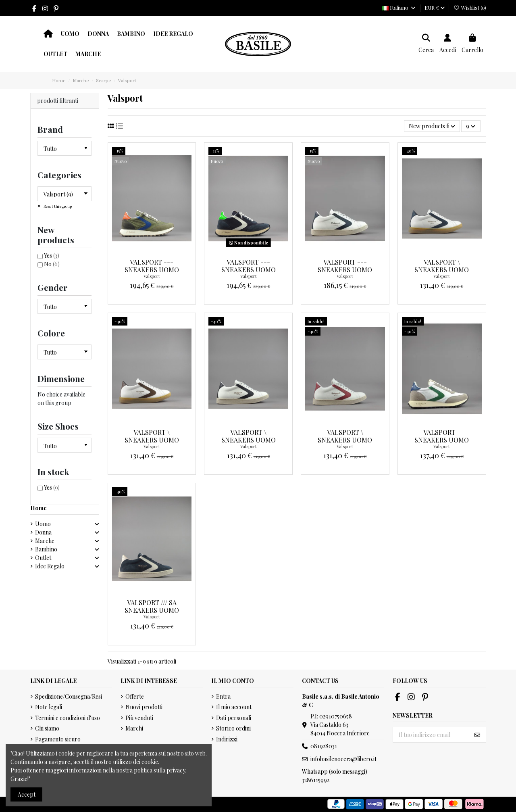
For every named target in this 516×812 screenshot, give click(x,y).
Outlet (43, 558)
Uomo (43, 524)
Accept (27, 794)
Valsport (152, 276)
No (52, 264)
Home (38, 508)
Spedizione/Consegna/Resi (69, 696)
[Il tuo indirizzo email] (431, 735)
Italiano (399, 7)
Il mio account (234, 707)
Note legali (49, 707)
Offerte (135, 696)
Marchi (134, 728)
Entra (223, 696)
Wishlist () (469, 7)
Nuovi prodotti (144, 707)
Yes (52, 256)
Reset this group (57, 206)
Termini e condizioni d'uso (68, 718)
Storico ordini (233, 728)
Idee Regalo (50, 566)
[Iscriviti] (477, 735)
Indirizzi (227, 739)
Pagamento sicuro (58, 739)
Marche (45, 541)
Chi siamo (47, 728)
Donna (43, 532)
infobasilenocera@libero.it (343, 759)
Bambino (46, 549)
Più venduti (139, 718)
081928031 (324, 746)
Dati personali (234, 718)
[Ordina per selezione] (432, 126)
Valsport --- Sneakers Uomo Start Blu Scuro (248, 270)
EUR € (435, 7)
